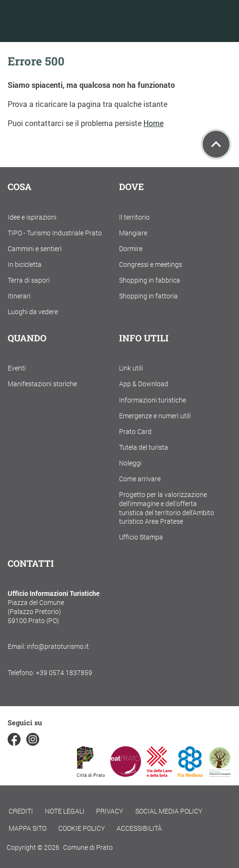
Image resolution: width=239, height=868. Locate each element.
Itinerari (19, 296)
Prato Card (135, 431)
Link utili (131, 368)
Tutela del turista (144, 447)
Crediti (21, 811)
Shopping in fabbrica (150, 280)
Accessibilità (139, 828)
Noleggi (130, 463)
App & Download (144, 384)
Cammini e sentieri (35, 249)
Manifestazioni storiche (42, 384)
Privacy (110, 811)
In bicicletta (25, 264)
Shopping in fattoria (148, 296)
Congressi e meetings (151, 264)
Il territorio (134, 217)
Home (153, 123)
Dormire (131, 249)
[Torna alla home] (69, 21)
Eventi (17, 368)
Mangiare (133, 233)
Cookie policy (82, 828)
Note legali (65, 811)
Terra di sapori (29, 280)
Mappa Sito (27, 828)
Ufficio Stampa (141, 537)
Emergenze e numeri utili (155, 416)
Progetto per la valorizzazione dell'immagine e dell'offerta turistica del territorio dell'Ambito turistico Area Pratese (167, 508)
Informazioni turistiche (152, 400)
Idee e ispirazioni (32, 217)
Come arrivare (140, 479)
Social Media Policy (169, 811)
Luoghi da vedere (33, 312)
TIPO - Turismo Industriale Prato (55, 233)
